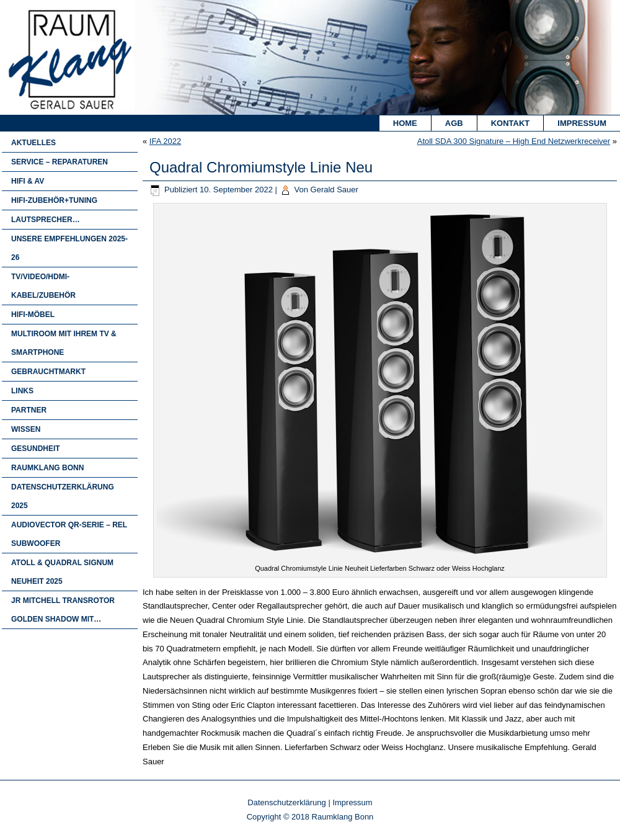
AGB (454, 123)
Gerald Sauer (334, 190)
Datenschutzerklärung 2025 (63, 496)
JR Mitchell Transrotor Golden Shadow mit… (63, 610)
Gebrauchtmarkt (48, 372)
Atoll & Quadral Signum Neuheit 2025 (62, 572)
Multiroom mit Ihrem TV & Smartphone (64, 343)
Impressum (582, 123)
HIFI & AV (28, 181)
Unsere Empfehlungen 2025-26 (69, 248)
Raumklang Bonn (47, 468)
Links (22, 391)
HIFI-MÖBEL (33, 315)
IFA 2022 (165, 141)
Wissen (26, 429)
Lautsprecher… (46, 220)
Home (405, 123)
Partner (29, 410)
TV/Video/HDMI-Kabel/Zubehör (43, 286)
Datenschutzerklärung (286, 802)
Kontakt (511, 123)
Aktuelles (33, 143)
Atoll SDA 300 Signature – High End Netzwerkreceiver (514, 141)
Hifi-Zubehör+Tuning (54, 200)
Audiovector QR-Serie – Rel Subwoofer (69, 534)
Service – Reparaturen (60, 162)
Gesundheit (36, 449)
